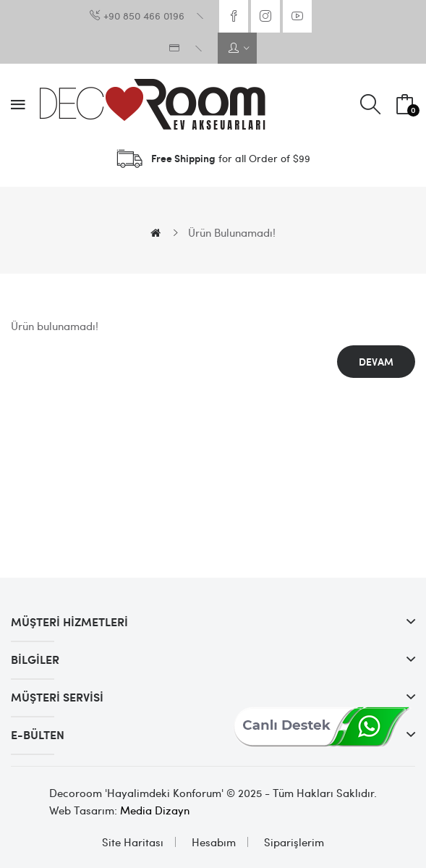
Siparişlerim (294, 842)
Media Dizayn (155, 810)
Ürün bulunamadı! (232, 232)
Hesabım (214, 842)
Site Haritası (133, 842)
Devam (376, 362)
